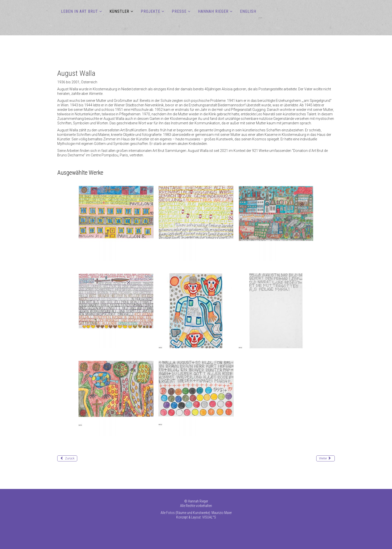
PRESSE (179, 11)
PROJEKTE (150, 11)
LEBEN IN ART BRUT (79, 11)
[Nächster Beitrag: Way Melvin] (325, 458)
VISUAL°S (209, 517)
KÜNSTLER (119, 11)
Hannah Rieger (198, 501)
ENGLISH (248, 11)
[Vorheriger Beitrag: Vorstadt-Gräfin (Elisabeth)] (67, 458)
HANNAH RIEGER (213, 11)
